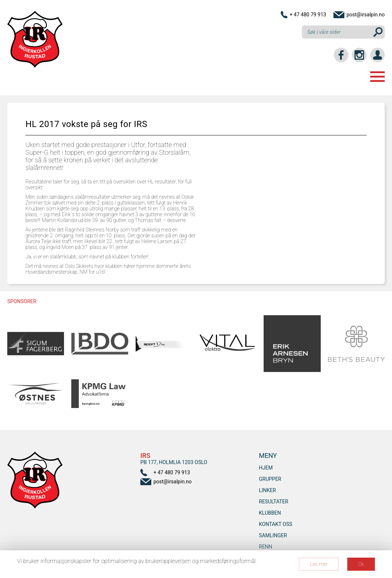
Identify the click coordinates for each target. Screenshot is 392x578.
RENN (266, 547)
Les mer (319, 564)
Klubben (270, 513)
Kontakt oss (276, 524)
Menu (377, 77)
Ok (361, 564)
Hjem (266, 468)
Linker (267, 490)
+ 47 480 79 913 (308, 15)
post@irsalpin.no (366, 15)
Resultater (274, 502)
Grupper (270, 479)
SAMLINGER (273, 535)
